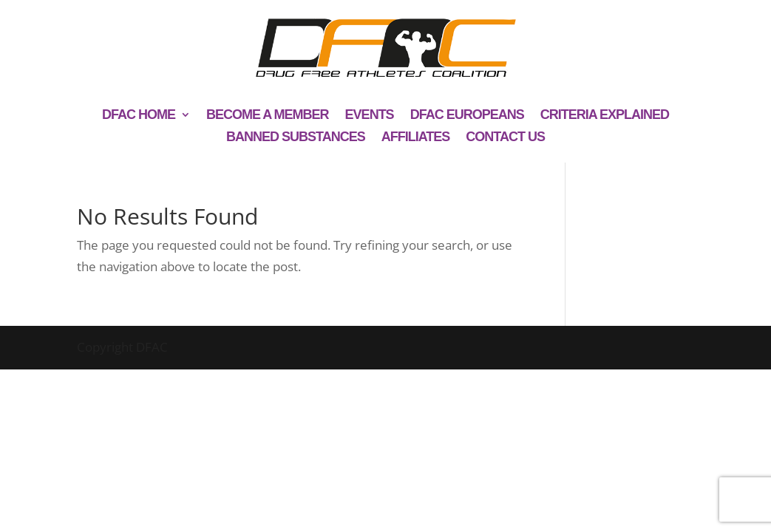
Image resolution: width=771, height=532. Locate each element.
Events (370, 116)
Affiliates (416, 138)
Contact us (505, 138)
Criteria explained (605, 116)
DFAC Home (139, 116)
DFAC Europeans (467, 116)
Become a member (268, 116)
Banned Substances (296, 138)
